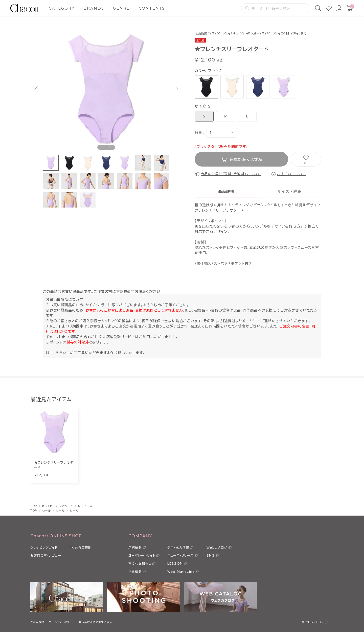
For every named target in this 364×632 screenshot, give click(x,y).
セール (47, 511)
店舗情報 (135, 547)
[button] (36, 89)
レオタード (66, 506)
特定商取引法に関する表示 (96, 622)
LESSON (175, 563)
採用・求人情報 (178, 547)
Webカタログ (217, 547)
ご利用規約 (37, 622)
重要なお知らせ (140, 563)
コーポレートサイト (142, 555)
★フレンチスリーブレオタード (54, 465)
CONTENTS (152, 8)
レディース (85, 506)
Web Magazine (181, 572)
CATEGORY (62, 8)
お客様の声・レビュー (46, 555)
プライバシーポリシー (62, 622)
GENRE (121, 8)
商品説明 (226, 191)
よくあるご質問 (80, 547)
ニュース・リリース (180, 555)
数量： (199, 133)
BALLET (48, 506)
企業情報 (135, 572)
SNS (211, 555)
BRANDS (94, 8)
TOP (34, 506)
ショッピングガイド (44, 547)
